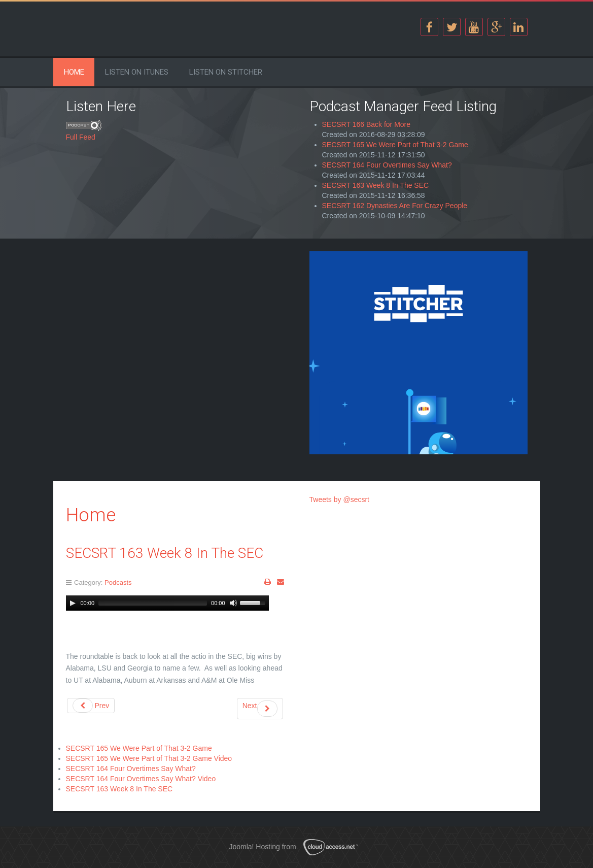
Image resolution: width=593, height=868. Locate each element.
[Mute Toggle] (233, 603)
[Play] (73, 603)
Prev (91, 706)
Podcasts (118, 582)
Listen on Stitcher (226, 72)
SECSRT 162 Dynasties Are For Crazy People (395, 206)
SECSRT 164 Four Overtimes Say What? (387, 165)
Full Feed (81, 137)
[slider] (153, 603)
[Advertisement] (175, 322)
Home (74, 72)
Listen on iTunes (137, 72)
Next (260, 709)
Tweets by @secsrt (339, 499)
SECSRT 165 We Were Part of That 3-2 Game (395, 145)
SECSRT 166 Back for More (367, 124)
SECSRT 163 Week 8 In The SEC (376, 185)
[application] (167, 603)
